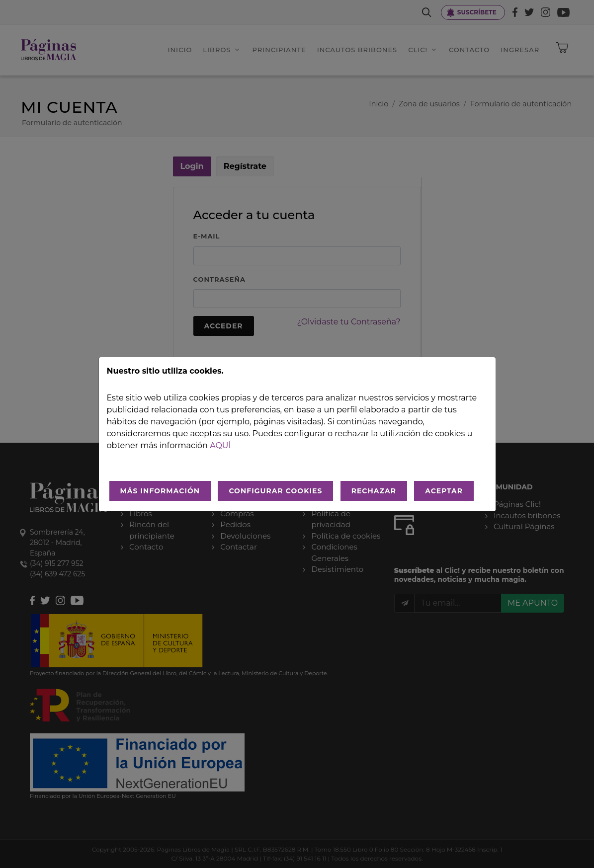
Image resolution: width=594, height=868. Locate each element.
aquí (220, 445)
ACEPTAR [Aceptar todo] (444, 491)
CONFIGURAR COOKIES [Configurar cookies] (275, 491)
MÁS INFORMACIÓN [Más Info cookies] (160, 491)
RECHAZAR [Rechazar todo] (374, 491)
